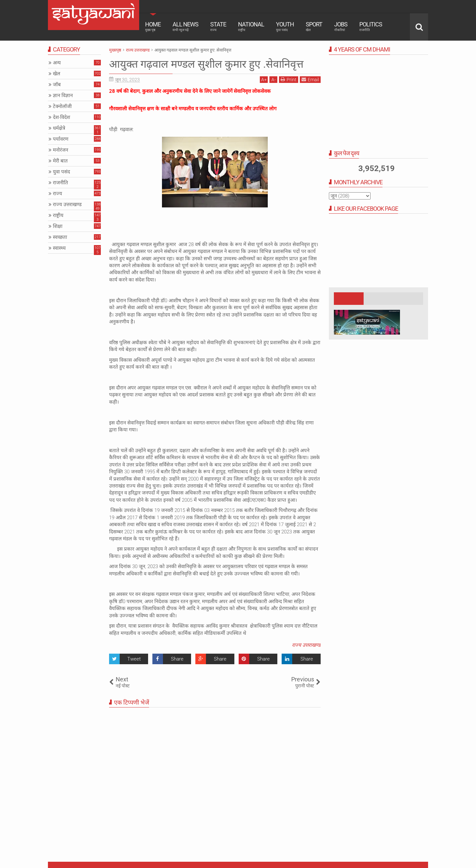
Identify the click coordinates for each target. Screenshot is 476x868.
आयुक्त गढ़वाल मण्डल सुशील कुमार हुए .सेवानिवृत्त (206, 64)
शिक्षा (58, 226)
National (251, 26)
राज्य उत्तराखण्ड (306, 645)
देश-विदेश (61, 117)
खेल (57, 74)
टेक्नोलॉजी (62, 106)
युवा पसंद (61, 172)
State (218, 26)
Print (289, 79)
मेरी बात (60, 161)
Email (310, 79)
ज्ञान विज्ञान (63, 95)
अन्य (57, 63)
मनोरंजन (60, 150)
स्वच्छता (60, 237)
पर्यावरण (61, 139)
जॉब (57, 85)
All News (185, 26)
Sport (314, 26)
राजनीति (60, 183)
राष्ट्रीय (58, 215)
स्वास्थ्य (59, 248)
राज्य (58, 194)
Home (153, 26)
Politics (371, 26)
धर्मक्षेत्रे (59, 128)
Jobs (341, 26)
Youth (285, 26)
